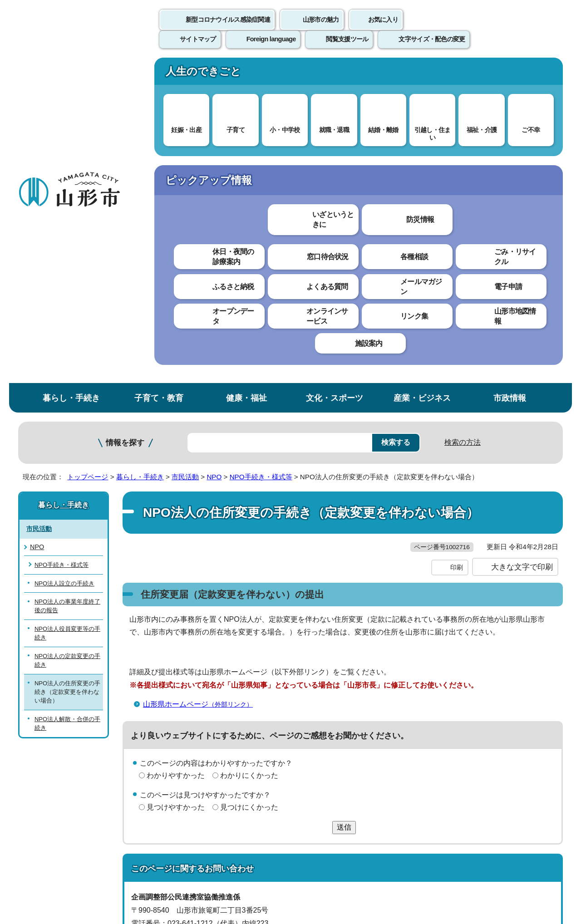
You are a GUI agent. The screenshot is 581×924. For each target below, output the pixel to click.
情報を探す (125, 119)
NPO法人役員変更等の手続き (67, 309)
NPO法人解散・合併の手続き (67, 399)
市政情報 (510, 74)
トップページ (88, 153)
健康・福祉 (246, 74)
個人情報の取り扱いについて (186, 713)
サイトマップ (389, 713)
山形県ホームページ (202, 399)
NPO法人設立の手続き (64, 259)
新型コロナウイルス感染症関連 (228, 29)
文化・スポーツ (335, 74)
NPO (214, 153)
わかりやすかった (176, 470)
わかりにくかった (249, 470)
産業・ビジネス (422, 74)
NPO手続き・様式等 (261, 153)
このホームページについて (69, 713)
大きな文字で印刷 (522, 262)
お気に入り (383, 29)
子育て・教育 (159, 74)
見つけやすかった (176, 502)
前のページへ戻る (457, 685)
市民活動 (185, 153)
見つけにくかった (249, 502)
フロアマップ (50, 849)
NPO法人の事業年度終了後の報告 (67, 282)
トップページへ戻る (532, 685)
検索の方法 (463, 119)
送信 (344, 522)
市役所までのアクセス (127, 849)
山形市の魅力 (321, 29)
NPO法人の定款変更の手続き (67, 336)
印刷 (457, 262)
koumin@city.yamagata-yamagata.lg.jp (208, 644)
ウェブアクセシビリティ (300, 713)
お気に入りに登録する (523, 174)
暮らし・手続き (71, 74)
